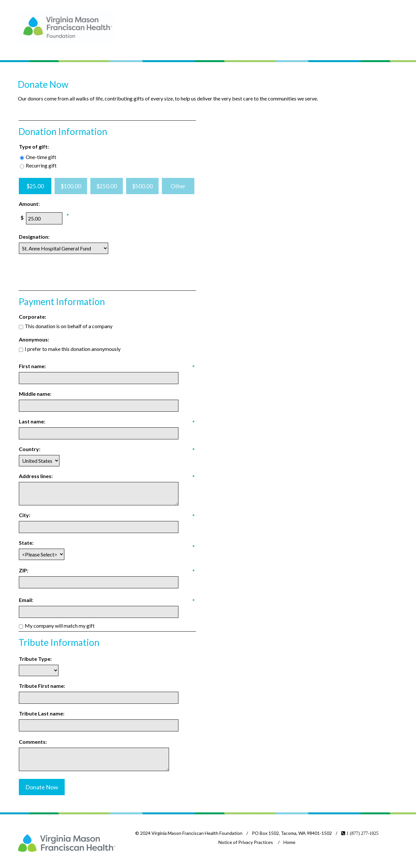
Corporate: (32, 317)
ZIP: (24, 570)
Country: (30, 449)
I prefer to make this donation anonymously (73, 349)
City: (25, 515)
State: (26, 543)
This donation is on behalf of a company (69, 326)
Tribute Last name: (42, 713)
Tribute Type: (35, 659)
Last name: (32, 421)
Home (289, 842)
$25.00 (35, 186)
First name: (32, 366)
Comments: (33, 742)
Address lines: (36, 476)
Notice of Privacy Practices (246, 842)
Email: (26, 600)
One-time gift (41, 157)
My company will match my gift (60, 626)
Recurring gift (41, 165)
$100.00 (71, 186)
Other (178, 186)
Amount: (29, 204)
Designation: (34, 237)
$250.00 (107, 186)
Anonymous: (34, 339)
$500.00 (143, 186)
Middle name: (35, 394)
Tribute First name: (42, 686)
